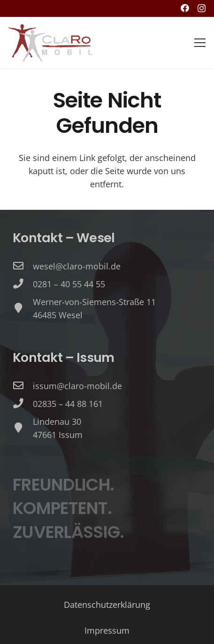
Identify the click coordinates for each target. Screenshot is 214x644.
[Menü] (200, 43)
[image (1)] (50, 43)
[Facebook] (185, 8)
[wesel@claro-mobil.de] (23, 266)
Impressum (107, 630)
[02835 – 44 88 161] (23, 404)
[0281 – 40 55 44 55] (23, 284)
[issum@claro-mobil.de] (23, 386)
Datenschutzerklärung (107, 605)
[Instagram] (202, 8)
